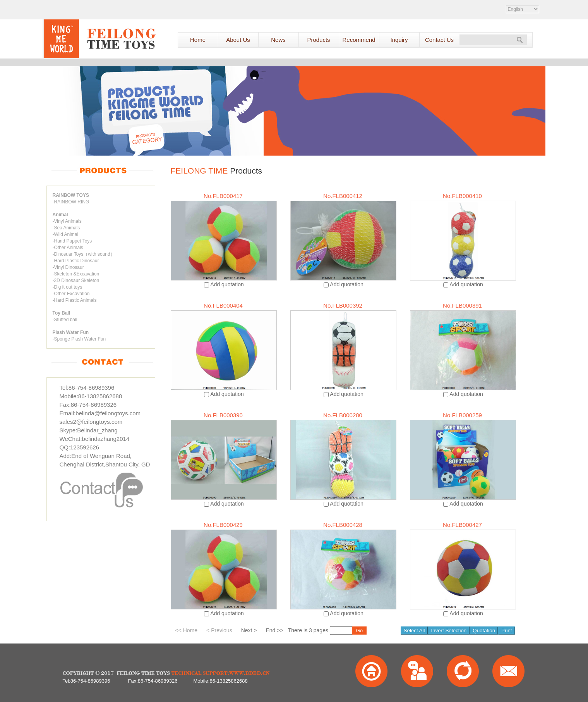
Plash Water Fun (71, 332)
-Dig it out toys (68, 287)
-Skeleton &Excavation (76, 274)
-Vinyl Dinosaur (68, 267)
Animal (60, 215)
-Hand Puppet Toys (72, 241)
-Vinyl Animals (67, 221)
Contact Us (439, 40)
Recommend (359, 40)
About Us (238, 40)
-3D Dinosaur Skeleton (76, 280)
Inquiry (399, 40)
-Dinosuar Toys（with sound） (84, 254)
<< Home (187, 630)
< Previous (219, 630)
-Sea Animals (66, 228)
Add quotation (227, 284)
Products (318, 40)
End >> (275, 630)
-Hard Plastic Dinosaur (76, 261)
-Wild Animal (66, 234)
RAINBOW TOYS (71, 195)
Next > (249, 630)
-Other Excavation (71, 294)
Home (198, 40)
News (278, 40)
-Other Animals (68, 248)
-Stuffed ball (65, 320)
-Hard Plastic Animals (75, 300)
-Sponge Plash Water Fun (79, 339)
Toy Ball (62, 313)
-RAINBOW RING (71, 202)
